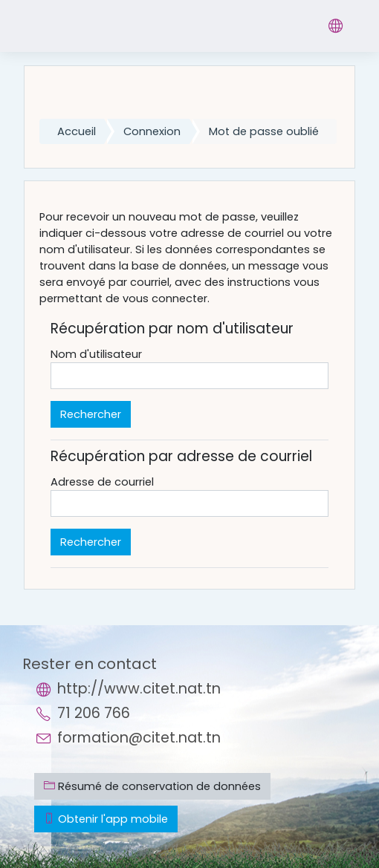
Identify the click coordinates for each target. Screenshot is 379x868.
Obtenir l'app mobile (106, 819)
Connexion (152, 131)
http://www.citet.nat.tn (139, 689)
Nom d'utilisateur (96, 354)
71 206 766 (94, 713)
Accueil (77, 131)
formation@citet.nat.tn (139, 738)
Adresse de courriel (102, 482)
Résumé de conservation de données (152, 786)
